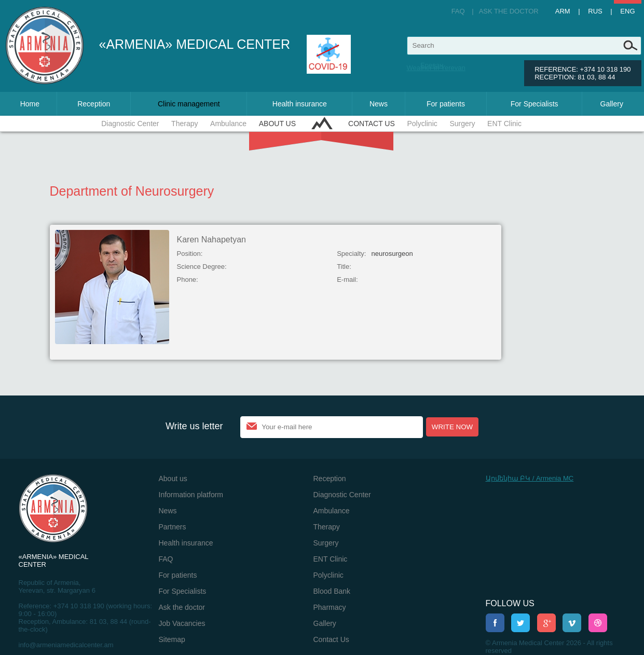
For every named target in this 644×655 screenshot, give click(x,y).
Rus (595, 11)
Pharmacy (330, 607)
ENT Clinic (504, 124)
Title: (344, 267)
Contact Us (372, 124)
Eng (627, 11)
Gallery (612, 104)
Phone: (188, 279)
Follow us (510, 603)
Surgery (462, 124)
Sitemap (172, 639)
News (379, 104)
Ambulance (228, 124)
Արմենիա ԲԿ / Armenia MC (530, 478)
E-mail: (347, 279)
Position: (190, 254)
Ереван (432, 65)
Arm (563, 11)
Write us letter (194, 426)
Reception (94, 104)
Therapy (184, 124)
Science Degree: (202, 267)
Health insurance (300, 104)
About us (277, 124)
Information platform (191, 495)
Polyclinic (422, 124)
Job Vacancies (182, 623)
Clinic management (189, 104)
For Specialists (535, 104)
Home (30, 104)
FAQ (458, 11)
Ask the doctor (509, 11)
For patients (446, 104)
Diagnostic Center (130, 124)
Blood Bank (332, 591)
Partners (173, 527)
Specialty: (351, 254)
